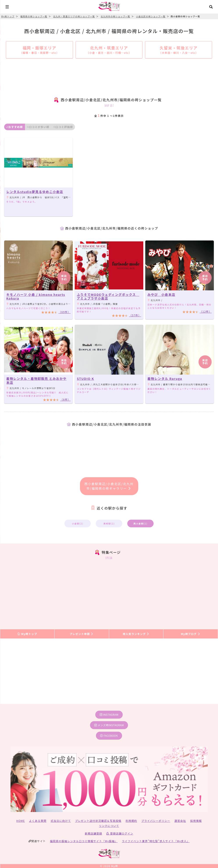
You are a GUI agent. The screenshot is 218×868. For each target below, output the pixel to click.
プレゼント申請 (82, 634)
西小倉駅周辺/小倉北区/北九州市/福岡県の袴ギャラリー (109, 486)
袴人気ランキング (136, 634)
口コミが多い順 (38, 127)
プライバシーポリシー (156, 821)
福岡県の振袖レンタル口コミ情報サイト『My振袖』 (84, 841)
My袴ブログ (191, 634)
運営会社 (180, 821)
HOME (20, 821)
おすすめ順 (15, 127)
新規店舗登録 (93, 833)
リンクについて (109, 826)
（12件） (206, 311)
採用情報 (196, 821)
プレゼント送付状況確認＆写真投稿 (98, 821)
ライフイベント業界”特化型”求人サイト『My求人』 (156, 841)
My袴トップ (27, 634)
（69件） (65, 312)
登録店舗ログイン (120, 833)
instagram (109, 715)
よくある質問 (38, 821)
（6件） (65, 399)
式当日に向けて (61, 821)
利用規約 (131, 821)
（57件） (135, 315)
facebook (109, 736)
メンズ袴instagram (109, 725)
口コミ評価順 (63, 127)
